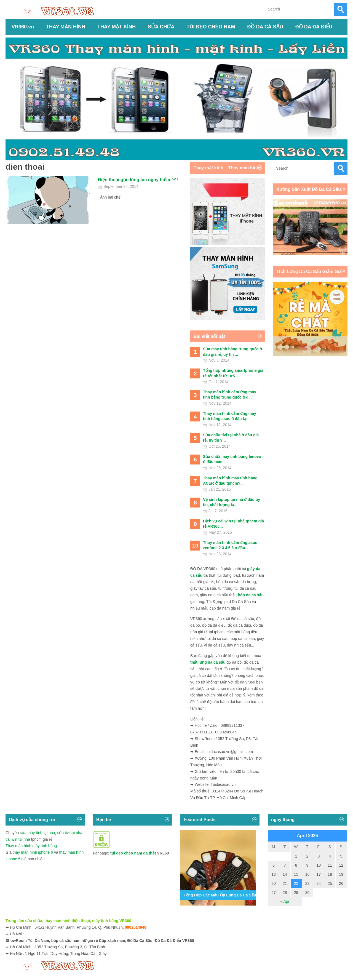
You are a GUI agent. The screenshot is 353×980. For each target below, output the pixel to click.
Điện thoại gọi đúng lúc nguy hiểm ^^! (138, 180)
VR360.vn (23, 27)
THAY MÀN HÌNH (66, 27)
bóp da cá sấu (251, 595)
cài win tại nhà (18, 839)
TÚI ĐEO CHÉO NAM (211, 27)
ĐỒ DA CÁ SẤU (265, 27)
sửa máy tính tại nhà (38, 833)
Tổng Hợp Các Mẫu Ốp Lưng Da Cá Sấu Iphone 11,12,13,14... (239, 895)
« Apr (285, 901)
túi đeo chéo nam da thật (133, 853)
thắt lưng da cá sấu (208, 662)
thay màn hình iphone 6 (33, 852)
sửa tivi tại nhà (70, 833)
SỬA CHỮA (161, 27)
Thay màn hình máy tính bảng (31, 846)
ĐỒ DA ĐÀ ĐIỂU (314, 27)
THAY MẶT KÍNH (117, 27)
